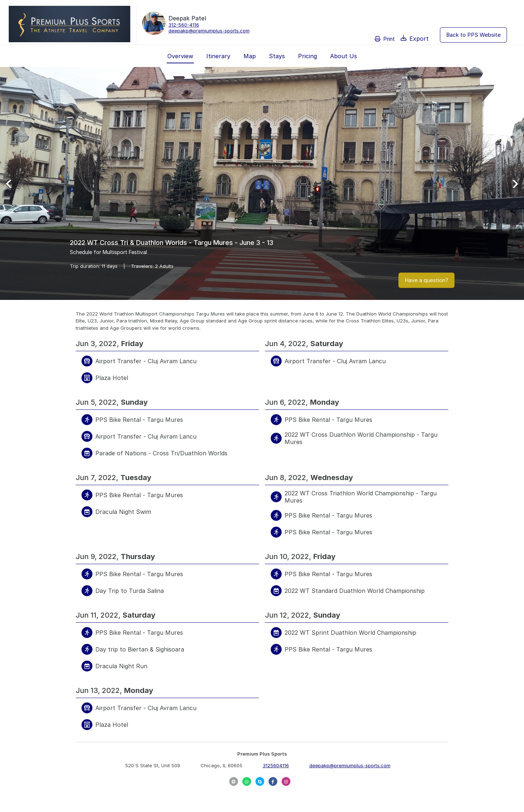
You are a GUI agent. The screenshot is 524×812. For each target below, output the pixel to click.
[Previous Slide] (11, 183)
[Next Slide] (513, 183)
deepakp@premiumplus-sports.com (209, 31)
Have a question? (426, 280)
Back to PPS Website (473, 35)
